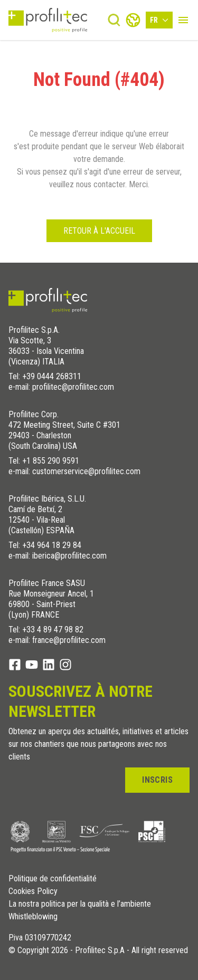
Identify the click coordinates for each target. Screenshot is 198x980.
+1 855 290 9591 (51, 461)
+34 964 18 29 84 (52, 545)
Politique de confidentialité (53, 879)
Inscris (157, 780)
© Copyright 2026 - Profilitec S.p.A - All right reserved (98, 950)
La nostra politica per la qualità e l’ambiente (80, 904)
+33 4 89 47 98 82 (53, 630)
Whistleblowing (33, 917)
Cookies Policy (33, 891)
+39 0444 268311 (52, 376)
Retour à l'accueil (99, 231)
